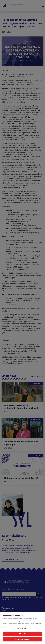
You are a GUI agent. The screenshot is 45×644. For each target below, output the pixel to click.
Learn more (38, 623)
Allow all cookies (22, 639)
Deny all (22, 634)
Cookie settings (22, 629)
